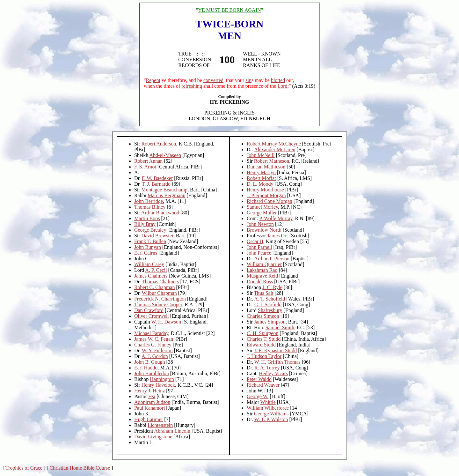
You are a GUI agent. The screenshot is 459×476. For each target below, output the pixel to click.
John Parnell (259, 247)
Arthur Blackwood (160, 213)
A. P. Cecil (156, 270)
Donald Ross (260, 282)
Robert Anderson (159, 144)
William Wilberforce (268, 408)
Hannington (162, 379)
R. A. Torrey (267, 368)
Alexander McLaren (275, 149)
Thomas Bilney (150, 207)
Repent (153, 80)
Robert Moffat (261, 178)
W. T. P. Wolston (271, 419)
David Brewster (157, 236)
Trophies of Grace (24, 468)
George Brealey (150, 230)
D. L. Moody (260, 184)
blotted (278, 80)
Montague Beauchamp (164, 190)
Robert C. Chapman (155, 287)
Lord (282, 86)
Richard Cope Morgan (270, 201)
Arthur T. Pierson (272, 259)
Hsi (152, 396)
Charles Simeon (263, 316)
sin (248, 80)
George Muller (262, 213)
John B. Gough (149, 362)
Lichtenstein (160, 425)
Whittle (268, 402)
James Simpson (270, 322)
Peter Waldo (259, 379)
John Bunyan (148, 247)
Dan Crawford (149, 310)
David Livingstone (153, 437)
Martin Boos (147, 218)
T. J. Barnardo (156, 184)
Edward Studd (261, 345)
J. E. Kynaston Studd (276, 350)
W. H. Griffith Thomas (277, 362)
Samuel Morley (262, 207)
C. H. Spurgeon (262, 333)
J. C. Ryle (272, 287)
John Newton (260, 224)
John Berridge (149, 201)
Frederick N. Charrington (160, 299)
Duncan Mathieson (266, 167)
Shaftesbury (270, 310)
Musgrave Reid (262, 276)
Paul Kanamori (149, 408)
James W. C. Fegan (154, 339)
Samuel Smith (280, 327)
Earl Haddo (146, 368)
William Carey (149, 264)
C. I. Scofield (268, 305)
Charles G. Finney (153, 345)
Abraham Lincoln (172, 431)
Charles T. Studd (264, 339)
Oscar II (255, 241)
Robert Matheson (272, 161)
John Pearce (259, 253)
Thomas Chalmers (160, 282)
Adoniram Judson (152, 402)
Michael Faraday (151, 333)
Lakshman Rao (262, 270)
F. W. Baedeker (157, 178)
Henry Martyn (261, 172)
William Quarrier (264, 264)
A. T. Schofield (270, 299)
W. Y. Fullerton (157, 350)
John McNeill (261, 155)
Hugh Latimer (149, 419)
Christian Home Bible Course (80, 468)
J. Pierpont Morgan (266, 195)
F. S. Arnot (145, 167)
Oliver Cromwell (152, 316)
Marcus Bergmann (166, 195)
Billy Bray (145, 224)
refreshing (192, 86)
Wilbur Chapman (159, 293)
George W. (258, 396)
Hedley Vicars (273, 373)
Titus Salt (263, 293)
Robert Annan (148, 161)
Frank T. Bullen (150, 241)
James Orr (277, 236)
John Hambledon (152, 373)
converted (213, 80)
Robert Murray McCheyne (274, 144)
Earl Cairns (146, 253)
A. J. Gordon (155, 356)
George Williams (271, 414)
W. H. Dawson (166, 322)
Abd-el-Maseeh (165, 155)
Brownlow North (264, 230)
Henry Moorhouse (265, 190)
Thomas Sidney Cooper (158, 305)
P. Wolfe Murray (276, 218)
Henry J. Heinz (149, 391)
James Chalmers (151, 276)
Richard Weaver (263, 385)
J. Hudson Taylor (264, 356)
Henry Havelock (158, 385)
